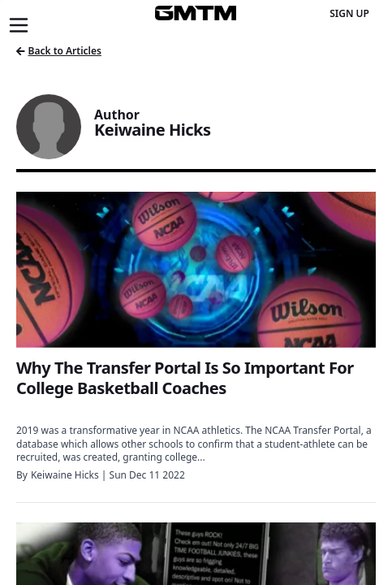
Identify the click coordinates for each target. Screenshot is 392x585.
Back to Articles (59, 51)
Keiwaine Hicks (65, 475)
